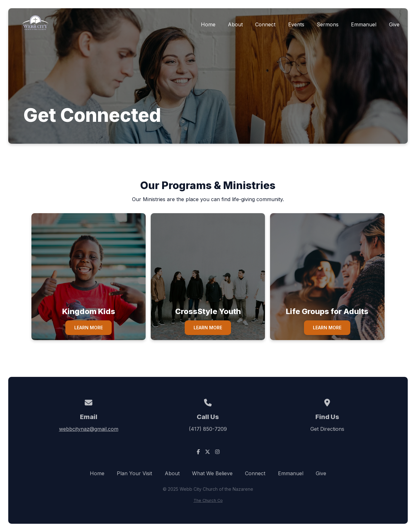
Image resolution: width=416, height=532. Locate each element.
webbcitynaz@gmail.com (89, 429)
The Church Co (208, 500)
